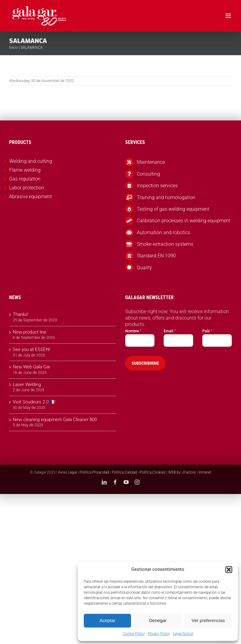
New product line (30, 332)
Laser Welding (27, 385)
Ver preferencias (208, 620)
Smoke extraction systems (165, 244)
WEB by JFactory (182, 472)
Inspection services (157, 186)
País (207, 331)
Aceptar (108, 620)
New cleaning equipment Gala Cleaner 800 (55, 420)
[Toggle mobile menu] (229, 16)
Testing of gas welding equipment (173, 209)
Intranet (205, 472)
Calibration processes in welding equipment (184, 221)
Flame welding (25, 170)
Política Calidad (124, 472)
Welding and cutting (31, 161)
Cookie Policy (134, 634)
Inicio (14, 48)
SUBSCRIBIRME (145, 363)
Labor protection (27, 188)
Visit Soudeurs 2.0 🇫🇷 (34, 402)
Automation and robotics (163, 233)
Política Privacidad (94, 472)
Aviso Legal (67, 472)
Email (170, 331)
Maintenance (151, 162)
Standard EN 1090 (156, 256)
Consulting (148, 174)
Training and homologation (166, 197)
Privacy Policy (159, 634)
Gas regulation (25, 179)
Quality (144, 268)
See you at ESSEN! (32, 349)
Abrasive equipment (30, 197)
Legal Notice (183, 634)
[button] (229, 570)
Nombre (133, 331)
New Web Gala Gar (32, 367)
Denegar (158, 620)
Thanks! (21, 314)
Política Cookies (152, 472)
